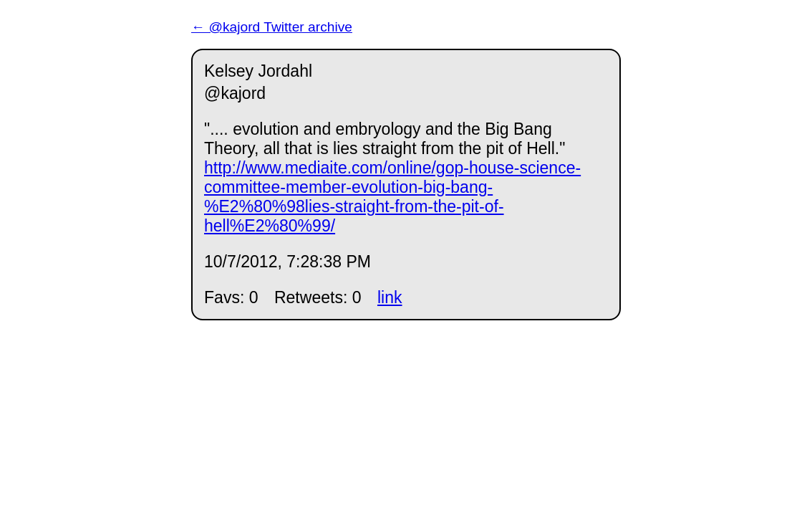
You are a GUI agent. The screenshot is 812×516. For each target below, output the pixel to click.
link (390, 297)
